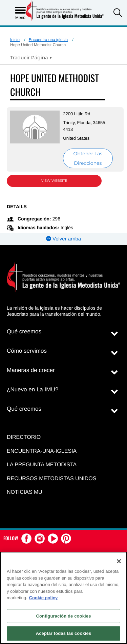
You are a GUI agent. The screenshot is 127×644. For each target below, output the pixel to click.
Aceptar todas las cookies (64, 633)
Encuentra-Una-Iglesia (42, 451)
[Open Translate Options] (31, 58)
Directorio (24, 437)
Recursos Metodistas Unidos (51, 479)
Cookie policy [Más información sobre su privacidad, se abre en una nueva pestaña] (44, 598)
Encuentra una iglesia (48, 40)
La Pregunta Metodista (42, 465)
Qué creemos (24, 331)
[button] (118, 13)
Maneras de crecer (31, 370)
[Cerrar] (119, 561)
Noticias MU (25, 492)
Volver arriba (63, 239)
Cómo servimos (27, 351)
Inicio (15, 40)
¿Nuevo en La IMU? (33, 389)
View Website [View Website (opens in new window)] (54, 181)
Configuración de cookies (63, 616)
